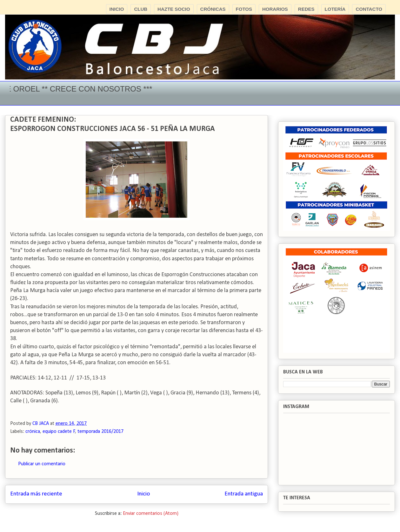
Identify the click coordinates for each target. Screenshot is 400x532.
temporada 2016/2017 (100, 432)
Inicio (143, 494)
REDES (306, 9)
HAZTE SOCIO (174, 9)
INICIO (117, 9)
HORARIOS (275, 9)
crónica (33, 432)
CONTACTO (369, 9)
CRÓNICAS (213, 9)
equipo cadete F (59, 432)
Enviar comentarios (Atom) (151, 514)
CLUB (141, 9)
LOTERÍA (335, 9)
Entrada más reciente (36, 494)
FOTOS (244, 9)
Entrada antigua (244, 494)
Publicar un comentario (42, 464)
